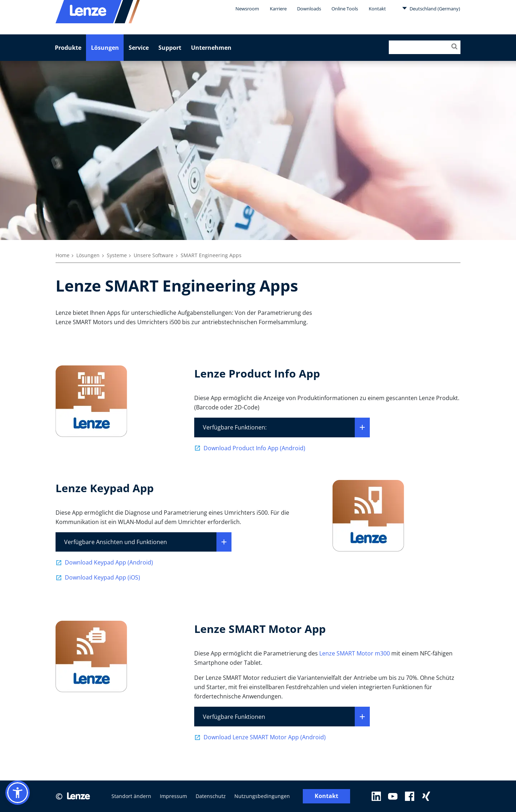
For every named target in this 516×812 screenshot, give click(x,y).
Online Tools (345, 9)
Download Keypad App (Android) (109, 562)
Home (63, 255)
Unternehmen (211, 48)
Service (139, 48)
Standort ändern (131, 796)
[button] (18, 793)
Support (170, 48)
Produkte (68, 48)
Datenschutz (211, 796)
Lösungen (105, 48)
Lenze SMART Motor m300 (355, 653)
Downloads (309, 9)
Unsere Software (154, 255)
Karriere (278, 9)
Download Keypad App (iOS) (102, 577)
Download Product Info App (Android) (254, 448)
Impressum (173, 796)
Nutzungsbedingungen (262, 796)
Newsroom (247, 9)
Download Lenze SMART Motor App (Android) (265, 737)
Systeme (117, 255)
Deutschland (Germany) (431, 8)
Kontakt (377, 9)
